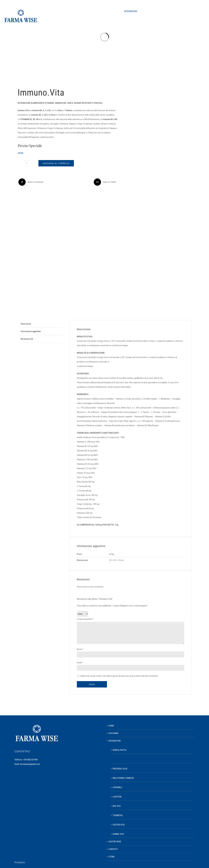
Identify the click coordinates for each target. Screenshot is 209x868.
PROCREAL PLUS (120, 769)
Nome (80, 649)
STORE (112, 857)
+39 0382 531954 (30, 760)
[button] (198, 11)
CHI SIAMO (113, 733)
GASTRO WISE (115, 842)
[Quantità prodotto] (27, 163)
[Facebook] (30, 182)
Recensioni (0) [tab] (27, 339)
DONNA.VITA (118, 834)
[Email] (105, 182)
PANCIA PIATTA (120, 750)
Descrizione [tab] (26, 324)
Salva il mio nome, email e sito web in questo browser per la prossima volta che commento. (119, 676)
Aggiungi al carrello (56, 163)
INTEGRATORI (115, 741)
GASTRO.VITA (119, 825)
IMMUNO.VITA (119, 759)
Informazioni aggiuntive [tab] (31, 331)
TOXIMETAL (118, 815)
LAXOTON (117, 797)
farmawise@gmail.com (30, 764)
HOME (111, 726)
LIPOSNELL (117, 787)
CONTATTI (113, 849)
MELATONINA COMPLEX (123, 778)
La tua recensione (85, 619)
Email (80, 663)
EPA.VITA (117, 806)
